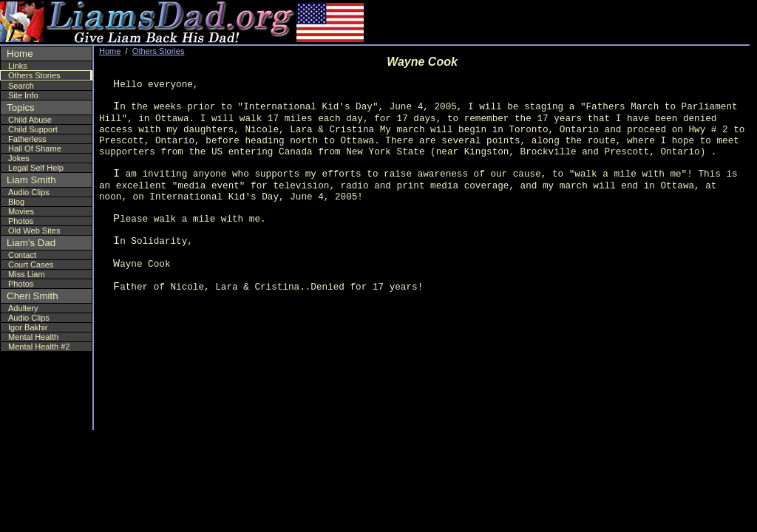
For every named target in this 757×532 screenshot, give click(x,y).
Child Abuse (30, 120)
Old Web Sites (34, 231)
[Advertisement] (660, 22)
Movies (21, 211)
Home (20, 54)
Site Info (23, 95)
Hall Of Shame (35, 149)
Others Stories (34, 75)
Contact (22, 255)
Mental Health (33, 337)
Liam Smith (31, 180)
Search (21, 86)
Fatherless (27, 139)
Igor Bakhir (28, 327)
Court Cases (31, 265)
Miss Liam (27, 274)
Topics (21, 108)
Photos (21, 221)
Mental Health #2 (39, 347)
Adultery (23, 308)
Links (18, 66)
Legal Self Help (36, 168)
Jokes (19, 158)
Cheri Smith (33, 296)
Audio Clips (29, 192)
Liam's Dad (31, 243)
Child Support (33, 129)
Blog (16, 202)
